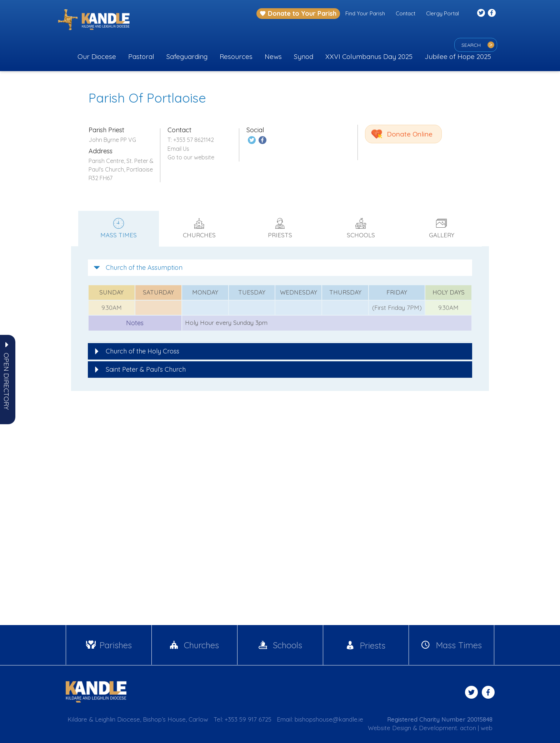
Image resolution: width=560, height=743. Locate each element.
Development (438, 728)
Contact (406, 13)
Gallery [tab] (441, 228)
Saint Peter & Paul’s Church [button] (140, 369)
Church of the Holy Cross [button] (136, 351)
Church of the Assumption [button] (138, 268)
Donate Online (410, 134)
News (273, 56)
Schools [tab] (361, 228)
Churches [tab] (199, 228)
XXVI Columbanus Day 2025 (369, 56)
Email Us (178, 149)
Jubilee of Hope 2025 (458, 56)
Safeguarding (187, 56)
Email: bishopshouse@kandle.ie (320, 719)
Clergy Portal (442, 13)
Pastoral (141, 56)
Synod (304, 56)
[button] (6, 381)
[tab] (280, 268)
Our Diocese (97, 56)
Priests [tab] (280, 228)
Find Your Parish (365, 13)
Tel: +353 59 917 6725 (242, 719)
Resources (236, 56)
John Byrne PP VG (112, 140)
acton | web (476, 728)
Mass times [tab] (119, 228)
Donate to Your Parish (298, 13)
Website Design (389, 728)
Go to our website (191, 157)
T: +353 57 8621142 (191, 140)
